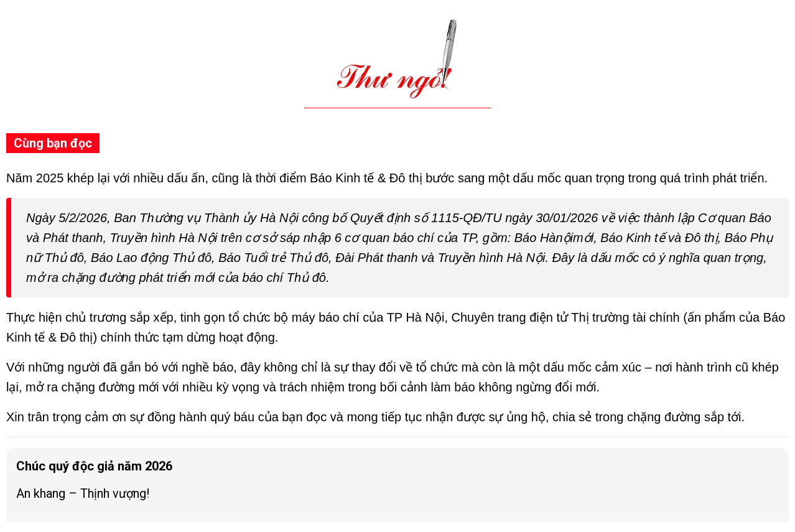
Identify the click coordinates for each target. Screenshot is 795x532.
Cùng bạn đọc (53, 143)
